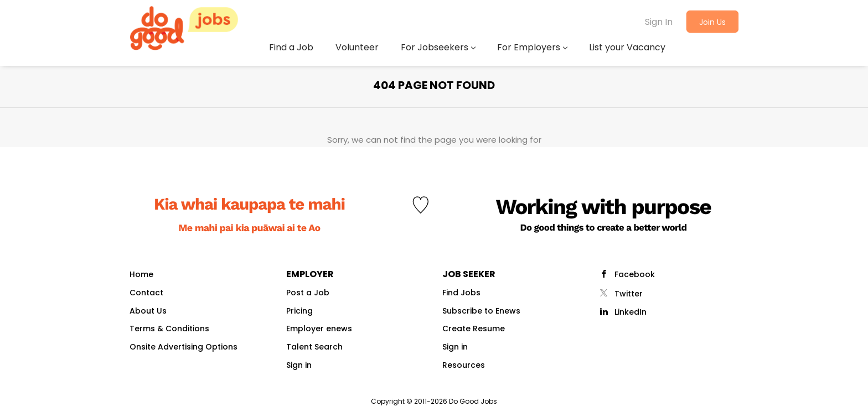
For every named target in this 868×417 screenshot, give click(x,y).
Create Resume (474, 329)
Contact (146, 293)
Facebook (635, 274)
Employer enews (319, 329)
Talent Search (314, 347)
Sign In (659, 22)
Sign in (299, 365)
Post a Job (308, 293)
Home (141, 274)
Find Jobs (461, 293)
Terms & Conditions (169, 329)
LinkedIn (631, 312)
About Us (148, 311)
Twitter (629, 294)
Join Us (712, 22)
